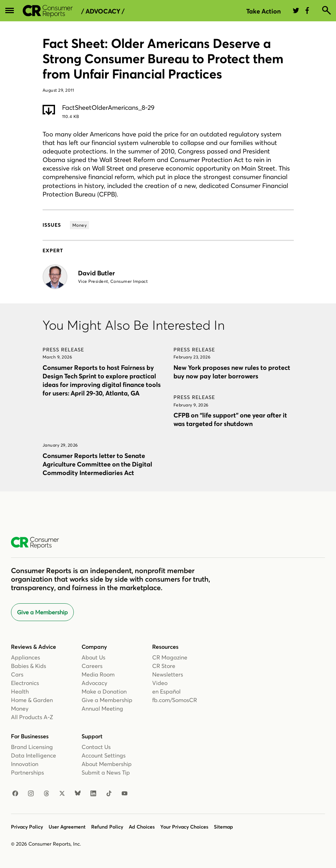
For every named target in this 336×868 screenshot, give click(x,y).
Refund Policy (107, 827)
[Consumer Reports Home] (38, 543)
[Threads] (46, 794)
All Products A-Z (32, 717)
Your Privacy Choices (184, 827)
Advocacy (94, 683)
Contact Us (96, 747)
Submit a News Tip (106, 772)
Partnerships (27, 772)
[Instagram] (31, 794)
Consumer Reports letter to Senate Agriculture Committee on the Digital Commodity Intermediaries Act (97, 464)
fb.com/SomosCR (175, 700)
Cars (17, 674)
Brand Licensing (32, 747)
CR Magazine (170, 657)
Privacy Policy (27, 827)
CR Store (164, 666)
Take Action (263, 11)
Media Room (98, 674)
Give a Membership (42, 612)
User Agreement (67, 827)
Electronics (25, 683)
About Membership (107, 764)
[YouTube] (125, 794)
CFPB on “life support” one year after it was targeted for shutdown (230, 419)
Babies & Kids (29, 666)
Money (20, 708)
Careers (92, 666)
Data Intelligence (34, 755)
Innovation (25, 764)
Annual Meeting (102, 708)
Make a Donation (104, 691)
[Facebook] (15, 794)
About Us (93, 657)
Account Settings (104, 755)
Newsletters (168, 674)
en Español (166, 691)
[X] (62, 794)
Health (20, 691)
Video (160, 683)
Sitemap (224, 827)
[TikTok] (109, 794)
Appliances (26, 657)
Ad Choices (142, 827)
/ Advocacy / (103, 11)
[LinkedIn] (93, 794)
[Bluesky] (78, 794)
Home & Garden (32, 700)
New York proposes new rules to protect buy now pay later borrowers (232, 372)
